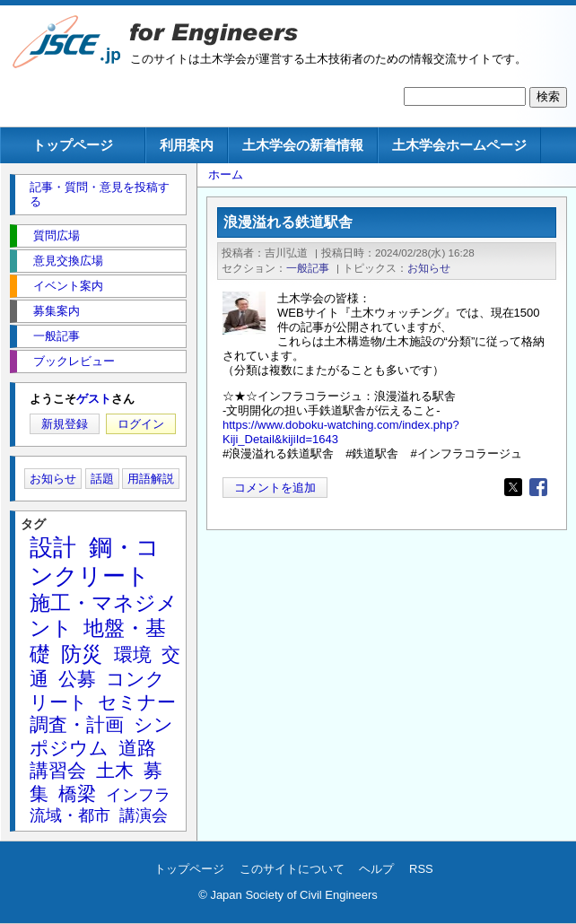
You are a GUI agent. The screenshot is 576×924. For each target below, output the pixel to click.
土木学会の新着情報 (303, 145)
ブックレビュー (74, 361)
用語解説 (151, 479)
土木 (115, 770)
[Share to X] (513, 487)
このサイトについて (292, 869)
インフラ (138, 795)
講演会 (144, 815)
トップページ (73, 145)
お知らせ (429, 268)
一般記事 (308, 268)
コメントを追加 (275, 488)
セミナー (137, 702)
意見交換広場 (68, 261)
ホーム (226, 174)
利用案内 (187, 145)
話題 (102, 479)
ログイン (141, 424)
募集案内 (57, 311)
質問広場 (57, 235)
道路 (137, 748)
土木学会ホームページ (459, 145)
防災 (82, 654)
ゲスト (94, 399)
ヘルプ (376, 869)
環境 (133, 654)
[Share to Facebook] (538, 487)
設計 (53, 547)
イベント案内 (68, 286)
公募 (77, 679)
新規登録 (65, 424)
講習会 (58, 770)
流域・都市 (70, 815)
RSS (421, 869)
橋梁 (77, 793)
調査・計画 (77, 724)
